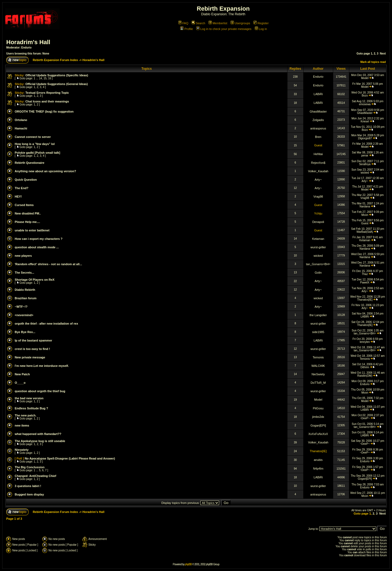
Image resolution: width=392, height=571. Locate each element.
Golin (318, 273)
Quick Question (26, 180)
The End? (22, 188)
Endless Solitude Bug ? (31, 408)
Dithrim (365, 367)
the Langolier (318, 315)
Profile (186, 29)
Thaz (365, 274)
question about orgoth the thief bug (40, 391)
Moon (365, 215)
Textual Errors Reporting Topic (47, 93)
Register (261, 23)
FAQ (183, 23)
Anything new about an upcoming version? (45, 171)
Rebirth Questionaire (30, 163)
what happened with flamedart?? (38, 434)
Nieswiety (22, 450)
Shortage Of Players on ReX (35, 280)
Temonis (318, 357)
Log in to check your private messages (224, 29)
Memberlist (218, 23)
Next (383, 54)
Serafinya (365, 164)
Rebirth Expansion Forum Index (55, 60)
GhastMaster (318, 111)
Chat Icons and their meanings (47, 101)
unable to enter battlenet (32, 230)
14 (40, 78)
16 (50, 78)
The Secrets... (24, 273)
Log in (261, 29)
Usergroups (240, 23)
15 (45, 78)
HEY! (18, 197)
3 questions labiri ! (28, 486)
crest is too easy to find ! (32, 349)
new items (22, 425)
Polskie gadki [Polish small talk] (37, 153)
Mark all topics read (373, 62)
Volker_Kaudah (318, 171)
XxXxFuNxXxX (318, 434)
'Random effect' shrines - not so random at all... (48, 264)
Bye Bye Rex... (25, 332)
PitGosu (318, 408)
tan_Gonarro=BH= (318, 264)
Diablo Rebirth (25, 290)
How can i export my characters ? (39, 239)
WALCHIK (318, 366)
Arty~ (318, 180)
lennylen (365, 342)
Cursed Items (24, 205)
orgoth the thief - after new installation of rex (46, 324)
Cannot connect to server (33, 137)
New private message (30, 357)
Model (365, 78)
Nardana (365, 206)
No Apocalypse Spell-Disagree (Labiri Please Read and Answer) (70, 458)
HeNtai (318, 154)
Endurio (26, 48)
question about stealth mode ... (37, 247)
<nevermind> (24, 315)
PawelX (365, 283)
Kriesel (365, 121)
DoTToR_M (318, 383)
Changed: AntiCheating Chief (35, 476)
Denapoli (318, 222)
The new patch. (25, 415)
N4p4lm (318, 469)
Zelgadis (318, 120)
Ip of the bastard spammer (33, 340)
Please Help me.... (27, 222)
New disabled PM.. (28, 213)
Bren (318, 137)
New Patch (22, 374)
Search (198, 23)
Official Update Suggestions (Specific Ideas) (57, 75)
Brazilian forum (26, 298)
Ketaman (318, 239)
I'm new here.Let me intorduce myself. (42, 366)
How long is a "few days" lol (35, 144)
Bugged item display (29, 494)
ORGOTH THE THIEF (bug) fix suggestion (44, 111)
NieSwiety (318, 374)
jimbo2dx (318, 417)
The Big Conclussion (30, 467)
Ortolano (21, 120)
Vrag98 (318, 197)
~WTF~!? (21, 307)
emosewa (365, 104)
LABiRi (318, 94)
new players (23, 256)
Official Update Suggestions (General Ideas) (56, 84)
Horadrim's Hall (28, 42)
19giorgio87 (365, 138)
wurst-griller (318, 247)
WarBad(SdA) (365, 232)
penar (365, 155)
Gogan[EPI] (318, 425)
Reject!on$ (318, 163)
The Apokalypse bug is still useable (40, 441)
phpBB (188, 564)
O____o (20, 383)
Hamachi (21, 128)
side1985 (318, 332)
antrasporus (318, 128)
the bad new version (29, 398)
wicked (365, 173)
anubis (318, 460)
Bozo (365, 96)
